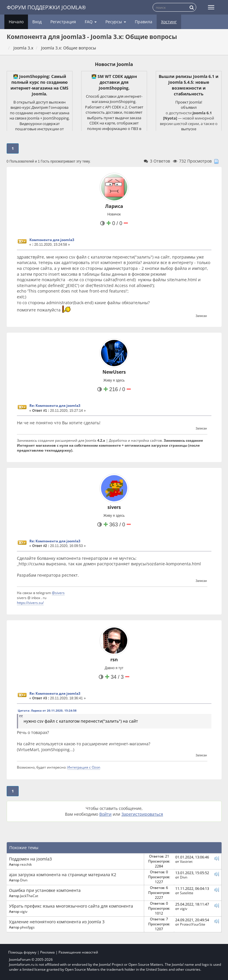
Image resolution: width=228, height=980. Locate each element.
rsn (114, 660)
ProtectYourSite (193, 924)
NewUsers (114, 372)
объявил (189, 107)
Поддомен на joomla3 (30, 859)
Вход (37, 22)
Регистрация (63, 22)
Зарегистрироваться (142, 814)
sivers (114, 507)
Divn (24, 880)
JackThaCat (29, 896)
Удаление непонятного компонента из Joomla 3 (57, 922)
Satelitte (187, 893)
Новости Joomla (114, 64)
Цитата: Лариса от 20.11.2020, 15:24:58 (47, 710)
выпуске (189, 129)
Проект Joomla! (189, 102)
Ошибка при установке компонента (45, 890)
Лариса (114, 206)
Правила (144, 22)
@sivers (58, 593)
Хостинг (169, 22)
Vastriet (186, 861)
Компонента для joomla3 (52, 240)
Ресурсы (116, 22)
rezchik (26, 864)
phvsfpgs (27, 927)
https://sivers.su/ (30, 603)
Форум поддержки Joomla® (46, 7)
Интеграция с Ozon (84, 767)
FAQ (91, 22)
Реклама (47, 952)
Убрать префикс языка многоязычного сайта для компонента (71, 906)
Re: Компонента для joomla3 (55, 406)
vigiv (24, 911)
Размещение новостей (78, 952)
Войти (105, 814)
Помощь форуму (22, 952)
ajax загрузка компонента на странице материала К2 (63, 875)
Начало (16, 22)
